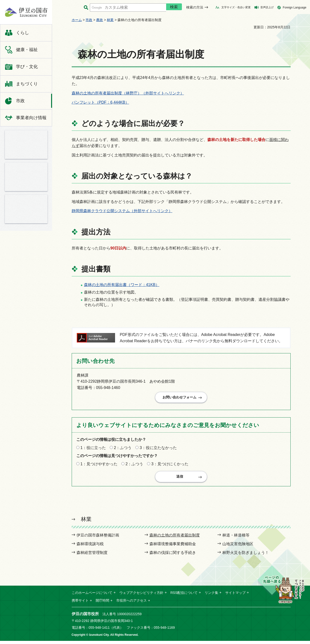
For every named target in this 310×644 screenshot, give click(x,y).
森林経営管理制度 (92, 556)
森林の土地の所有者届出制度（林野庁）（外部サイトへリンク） (128, 93)
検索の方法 (195, 7)
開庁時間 (102, 604)
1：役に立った (93, 449)
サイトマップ (235, 596)
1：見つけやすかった (99, 465)
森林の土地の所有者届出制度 (175, 538)
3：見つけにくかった (170, 465)
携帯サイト (80, 604)
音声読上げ (267, 7)
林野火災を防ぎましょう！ (246, 556)
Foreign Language (295, 8)
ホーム (77, 20)
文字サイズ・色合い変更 (236, 7)
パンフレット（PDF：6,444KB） (100, 102)
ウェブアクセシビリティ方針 (141, 596)
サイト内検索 (86, 8)
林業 (110, 20)
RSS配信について (184, 596)
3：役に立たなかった (158, 449)
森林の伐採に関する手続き (173, 556)
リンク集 (211, 596)
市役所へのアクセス (132, 604)
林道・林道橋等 (236, 538)
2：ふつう (123, 449)
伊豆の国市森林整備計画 (98, 538)
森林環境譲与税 (90, 547)
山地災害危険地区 (238, 547)
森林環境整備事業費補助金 (173, 547)
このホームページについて (92, 596)
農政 (100, 20)
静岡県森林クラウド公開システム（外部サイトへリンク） (122, 211)
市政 (89, 20)
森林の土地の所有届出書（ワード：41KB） (122, 285)
